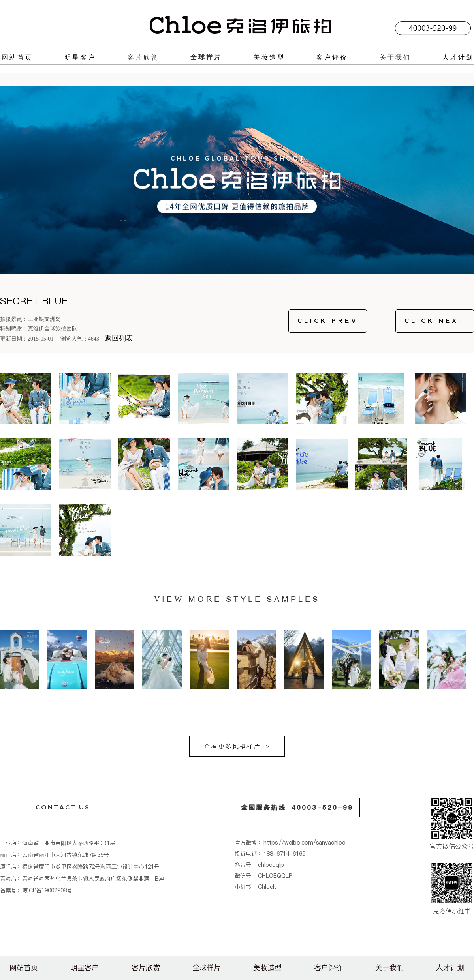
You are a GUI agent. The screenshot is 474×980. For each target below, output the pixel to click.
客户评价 (332, 57)
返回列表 (119, 338)
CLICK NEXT (435, 321)
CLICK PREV (328, 321)
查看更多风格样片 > (237, 746)
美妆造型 (269, 57)
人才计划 (458, 57)
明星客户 (80, 57)
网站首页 (17, 57)
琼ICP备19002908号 (47, 890)
